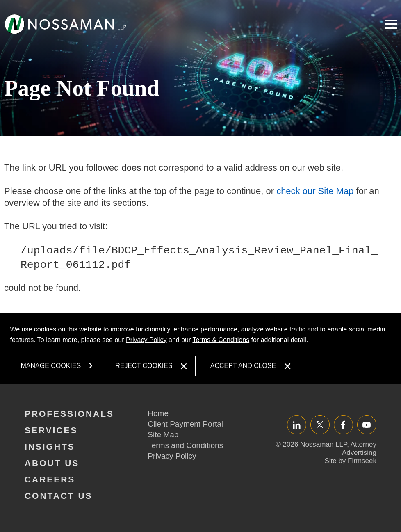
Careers (50, 479)
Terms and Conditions (185, 445)
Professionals (69, 414)
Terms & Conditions (221, 340)
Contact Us (59, 496)
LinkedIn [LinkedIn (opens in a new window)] (297, 425)
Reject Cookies (144, 366)
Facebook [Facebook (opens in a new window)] (343, 425)
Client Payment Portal (185, 424)
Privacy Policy (146, 340)
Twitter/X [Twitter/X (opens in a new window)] (320, 425)
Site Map (163, 435)
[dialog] (200, 349)
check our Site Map (315, 191)
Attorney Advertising (359, 449)
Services (51, 430)
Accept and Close (243, 366)
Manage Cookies (51, 366)
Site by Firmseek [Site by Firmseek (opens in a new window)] (350, 461)
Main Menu (391, 24)
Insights (50, 446)
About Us (52, 463)
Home (158, 413)
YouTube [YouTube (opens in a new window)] (367, 425)
